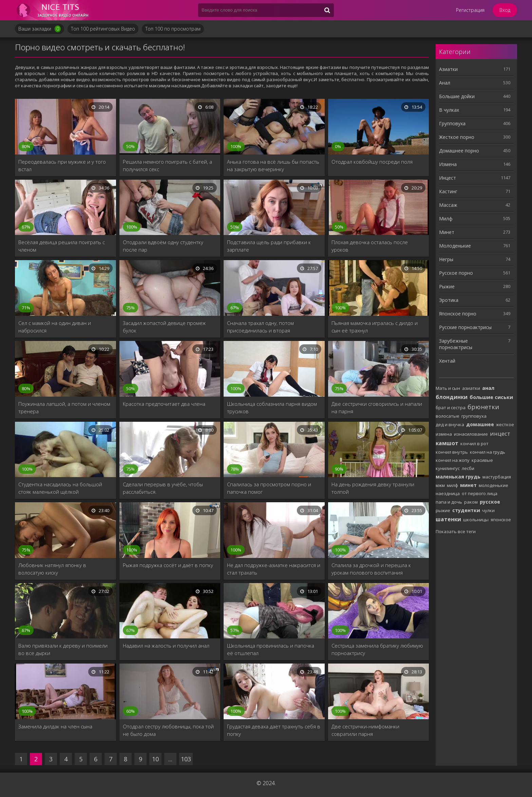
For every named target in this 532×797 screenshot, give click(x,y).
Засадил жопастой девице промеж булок (164, 327)
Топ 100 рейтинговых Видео (103, 29)
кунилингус (448, 468)
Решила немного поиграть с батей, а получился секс (167, 165)
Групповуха (452, 123)
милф (452, 485)
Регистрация (470, 10)
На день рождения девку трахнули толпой (373, 488)
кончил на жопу (453, 460)
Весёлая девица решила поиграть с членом (62, 246)
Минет (447, 232)
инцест (500, 433)
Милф (446, 219)
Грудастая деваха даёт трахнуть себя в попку (274, 730)
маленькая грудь (458, 477)
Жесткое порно (457, 137)
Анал (445, 83)
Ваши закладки (40, 29)
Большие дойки (457, 96)
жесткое (505, 424)
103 (186, 759)
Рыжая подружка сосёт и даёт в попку (168, 565)
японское (501, 520)
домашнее (480, 424)
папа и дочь (449, 502)
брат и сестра (451, 407)
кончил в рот (474, 443)
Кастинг (448, 191)
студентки (466, 510)
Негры (446, 259)
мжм (440, 485)
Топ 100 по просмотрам (173, 29)
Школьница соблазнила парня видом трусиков (272, 407)
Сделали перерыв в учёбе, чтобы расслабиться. (163, 488)
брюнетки (483, 407)
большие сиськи (491, 397)
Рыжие (447, 286)
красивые (482, 460)
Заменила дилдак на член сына (55, 726)
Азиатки (448, 69)
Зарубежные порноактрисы (456, 344)
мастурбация (497, 477)
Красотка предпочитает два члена (164, 404)
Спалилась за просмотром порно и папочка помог (269, 488)
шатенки (448, 519)
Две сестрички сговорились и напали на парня (377, 407)
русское (490, 502)
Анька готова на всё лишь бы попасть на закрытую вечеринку (273, 165)
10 (155, 759)
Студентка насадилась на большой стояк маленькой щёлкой (60, 488)
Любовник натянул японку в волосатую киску (52, 569)
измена (444, 434)
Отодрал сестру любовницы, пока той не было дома (168, 730)
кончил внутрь (452, 452)
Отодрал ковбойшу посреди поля (372, 162)
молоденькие (493, 485)
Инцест (448, 178)
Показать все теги (456, 531)
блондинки (452, 397)
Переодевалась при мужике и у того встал (62, 165)
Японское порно (458, 314)
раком (471, 502)
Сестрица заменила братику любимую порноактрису (377, 649)
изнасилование (471, 434)
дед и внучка (450, 424)
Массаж (448, 205)
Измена (448, 164)
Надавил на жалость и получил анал (166, 646)
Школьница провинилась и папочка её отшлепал (271, 649)
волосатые (448, 416)
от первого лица (480, 493)
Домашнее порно (459, 151)
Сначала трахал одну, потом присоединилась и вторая (260, 327)
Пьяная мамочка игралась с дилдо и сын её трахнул (375, 327)
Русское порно (456, 273)
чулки (488, 510)
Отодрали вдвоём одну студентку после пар (163, 246)
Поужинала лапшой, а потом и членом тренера (64, 407)
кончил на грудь (488, 452)
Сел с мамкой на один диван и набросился (55, 327)
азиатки (471, 388)
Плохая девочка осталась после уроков (370, 246)
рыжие (443, 510)
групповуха (474, 416)
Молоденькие (455, 246)
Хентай (447, 361)
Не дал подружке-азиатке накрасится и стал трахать (274, 569)
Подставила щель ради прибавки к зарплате (269, 246)
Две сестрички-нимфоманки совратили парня (365, 730)
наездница (448, 493)
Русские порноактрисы (465, 327)
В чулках (449, 110)
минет (468, 485)
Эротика (449, 300)
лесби (468, 468)
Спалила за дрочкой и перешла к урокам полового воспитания (371, 569)
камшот (447, 443)
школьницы (476, 520)
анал (488, 388)
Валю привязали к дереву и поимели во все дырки (63, 649)
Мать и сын (448, 388)
